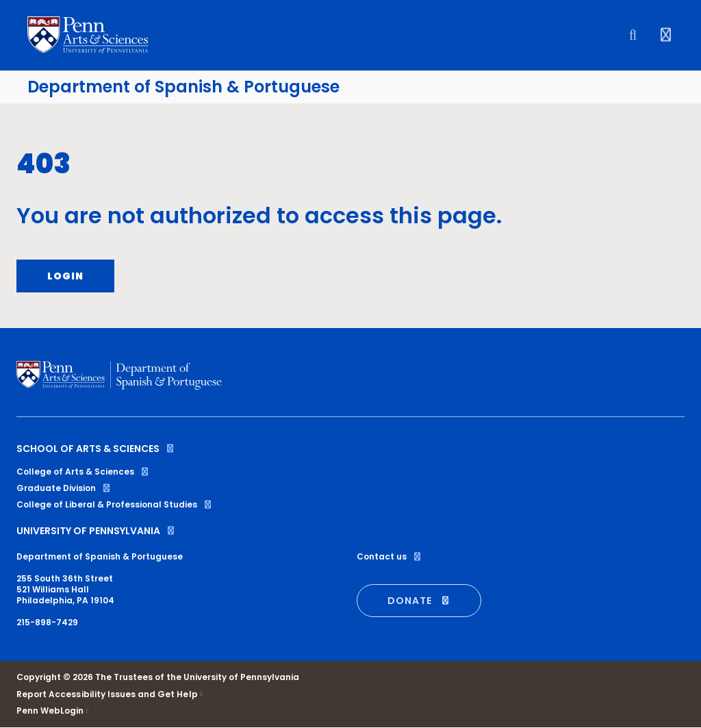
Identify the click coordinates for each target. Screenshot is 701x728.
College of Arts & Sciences (83, 472)
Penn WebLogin (50, 711)
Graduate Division (64, 488)
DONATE (419, 601)
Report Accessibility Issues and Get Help (107, 694)
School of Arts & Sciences (96, 449)
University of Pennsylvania (96, 531)
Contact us (390, 557)
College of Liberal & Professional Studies (115, 504)
